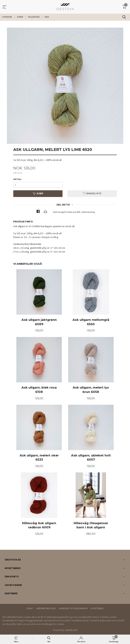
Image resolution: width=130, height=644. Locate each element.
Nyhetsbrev (97, 609)
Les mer (26, 624)
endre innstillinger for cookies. (50, 624)
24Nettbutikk (71, 630)
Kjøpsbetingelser (46, 609)
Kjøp (38, 193)
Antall (17, 179)
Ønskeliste (92, 193)
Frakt (30, 609)
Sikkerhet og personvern (73, 609)
